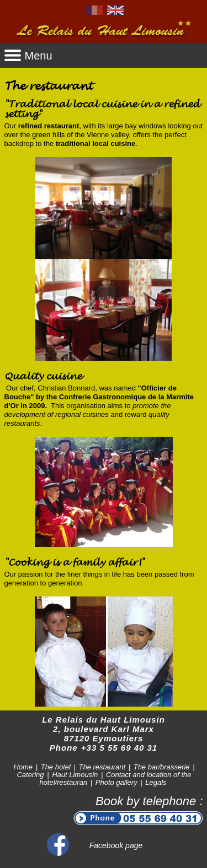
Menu (39, 56)
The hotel (56, 767)
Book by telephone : (138, 811)
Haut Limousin (75, 775)
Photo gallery (116, 782)
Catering (30, 775)
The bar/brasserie (162, 767)
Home (23, 767)
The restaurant (102, 767)
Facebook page (116, 845)
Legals (156, 782)
